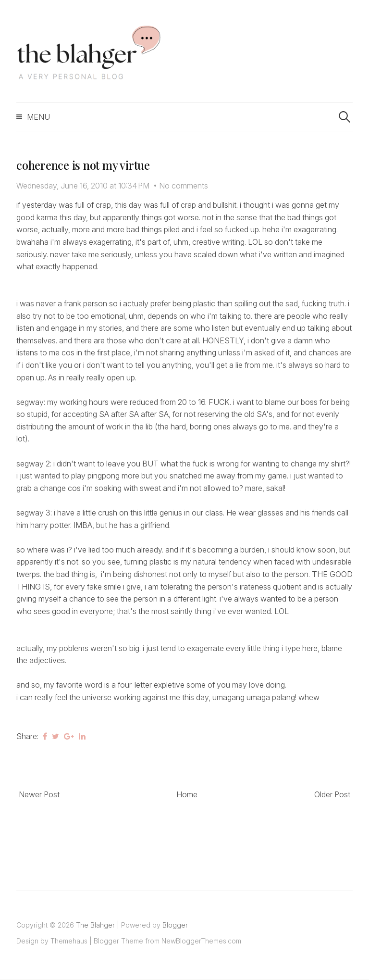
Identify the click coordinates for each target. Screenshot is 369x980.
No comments (184, 186)
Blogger (175, 925)
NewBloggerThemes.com (201, 941)
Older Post (332, 794)
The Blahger (95, 925)
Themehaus (69, 941)
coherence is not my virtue (83, 165)
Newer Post (39, 794)
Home (187, 794)
